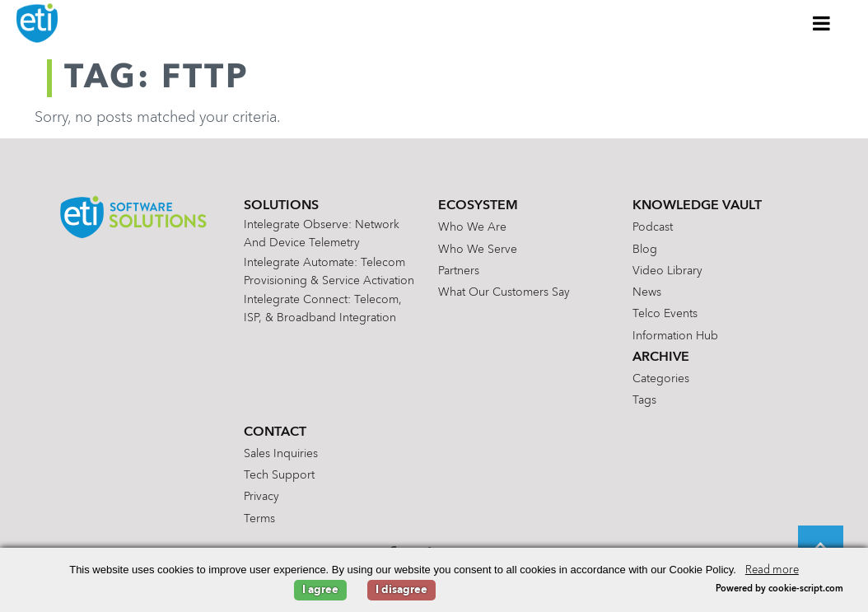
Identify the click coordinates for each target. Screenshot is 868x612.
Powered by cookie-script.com (779, 589)
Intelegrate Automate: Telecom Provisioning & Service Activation (329, 272)
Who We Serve (478, 250)
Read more (772, 570)
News (647, 292)
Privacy (261, 497)
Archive (661, 357)
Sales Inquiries (281, 454)
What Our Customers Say (504, 292)
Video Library (667, 271)
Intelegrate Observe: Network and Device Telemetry (322, 234)
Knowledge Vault (697, 206)
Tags (644, 400)
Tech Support (279, 475)
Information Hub (675, 336)
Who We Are (472, 227)
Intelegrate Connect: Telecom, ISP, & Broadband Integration (323, 309)
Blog (645, 250)
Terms (259, 519)
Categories (661, 379)
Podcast (653, 227)
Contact (275, 432)
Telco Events (665, 314)
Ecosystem (478, 206)
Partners (459, 271)
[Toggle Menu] (822, 23)
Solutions (281, 206)
